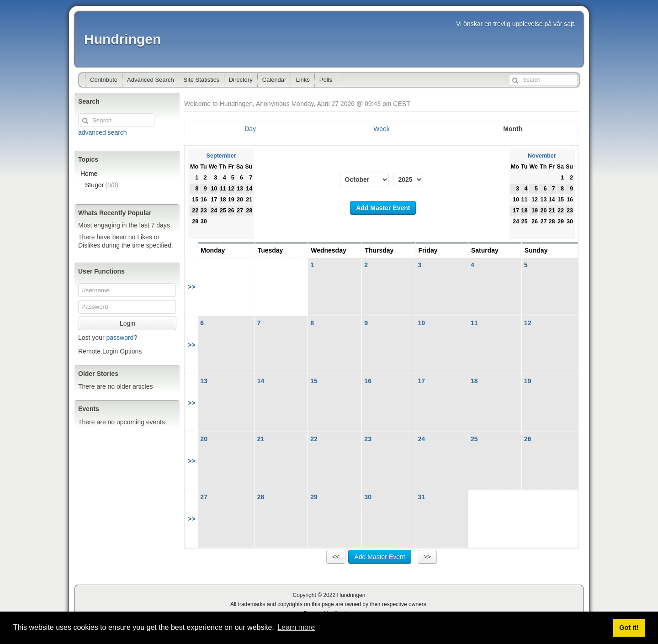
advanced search (103, 132)
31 (421, 497)
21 (261, 439)
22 (314, 439)
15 (314, 381)
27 (204, 497)
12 (528, 323)
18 (474, 381)
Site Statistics (202, 80)
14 (261, 381)
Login (127, 323)
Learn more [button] (296, 627)
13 (204, 381)
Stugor (102, 185)
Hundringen (122, 39)
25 (474, 439)
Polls (326, 80)
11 (474, 323)
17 (421, 381)
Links (302, 80)
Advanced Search (151, 80)
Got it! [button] (629, 628)
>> (191, 287)
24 (421, 439)
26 (528, 439)
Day (250, 129)
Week (382, 129)
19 (528, 381)
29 (314, 497)
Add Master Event (383, 208)
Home (89, 174)
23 (368, 439)
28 (261, 497)
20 (204, 439)
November (542, 156)
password (120, 338)
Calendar (274, 80)
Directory (241, 80)
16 (368, 381)
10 (421, 323)
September (221, 156)
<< (336, 557)
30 (368, 497)
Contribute (104, 80)
